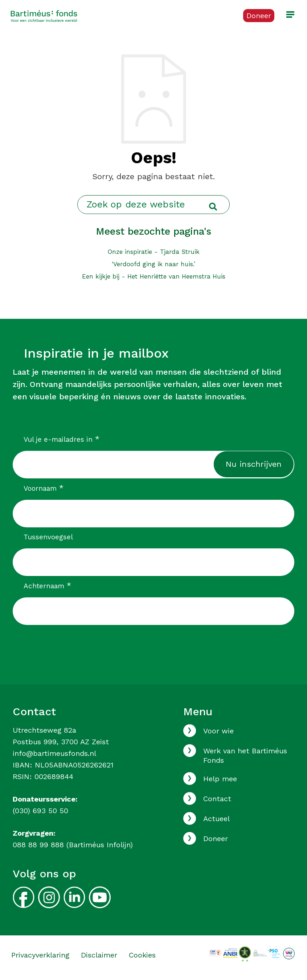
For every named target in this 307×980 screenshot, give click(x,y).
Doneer (216, 839)
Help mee (220, 779)
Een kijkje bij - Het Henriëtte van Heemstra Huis (154, 276)
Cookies (142, 955)
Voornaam (44, 488)
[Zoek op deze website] (153, 205)
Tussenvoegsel (48, 537)
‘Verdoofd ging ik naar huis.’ (153, 264)
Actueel (216, 819)
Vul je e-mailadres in (62, 439)
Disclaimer (99, 955)
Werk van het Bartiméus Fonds (245, 755)
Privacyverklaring (40, 955)
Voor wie (218, 731)
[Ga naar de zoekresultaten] (213, 207)
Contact (217, 799)
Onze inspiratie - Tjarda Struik (154, 252)
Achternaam (47, 586)
